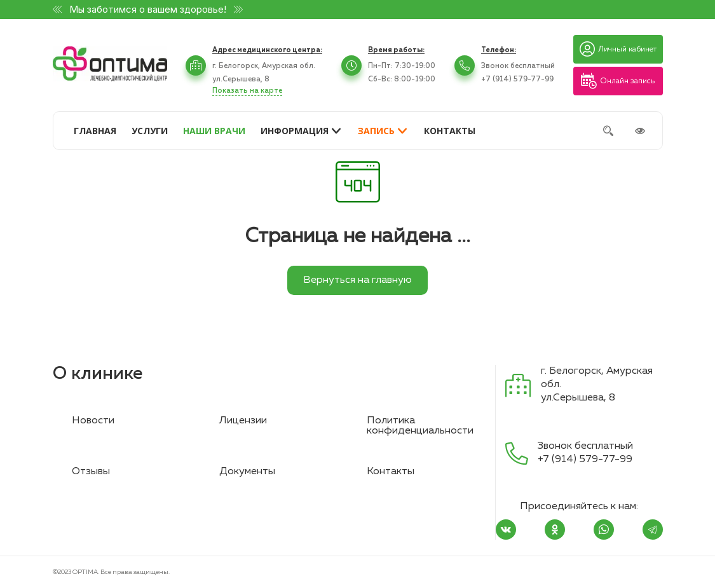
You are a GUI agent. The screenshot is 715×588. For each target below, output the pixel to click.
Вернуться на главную (357, 280)
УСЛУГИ (150, 131)
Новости (93, 421)
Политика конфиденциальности (420, 426)
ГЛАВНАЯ (95, 131)
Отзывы (91, 472)
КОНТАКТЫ (450, 131)
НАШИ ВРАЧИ (214, 131)
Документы (247, 472)
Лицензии (243, 421)
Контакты (391, 472)
